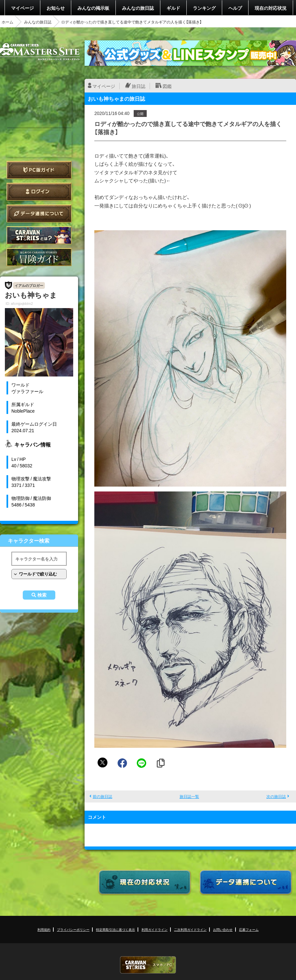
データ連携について (39, 213)
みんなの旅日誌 (138, 8)
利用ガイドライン (155, 929)
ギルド (173, 8)
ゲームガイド (39, 257)
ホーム (7, 22)
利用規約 (44, 929)
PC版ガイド (39, 170)
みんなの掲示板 (93, 8)
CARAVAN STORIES (148, 965)
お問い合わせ (223, 929)
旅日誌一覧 (189, 796)
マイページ (22, 8)
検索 (42, 595)
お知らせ (56, 8)
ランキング (204, 8)
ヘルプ (235, 8)
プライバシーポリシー (73, 929)
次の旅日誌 (276, 796)
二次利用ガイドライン (190, 929)
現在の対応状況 (271, 8)
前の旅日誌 (102, 796)
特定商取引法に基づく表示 (115, 929)
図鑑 (167, 86)
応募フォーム (249, 929)
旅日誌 (139, 86)
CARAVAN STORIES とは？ (39, 235)
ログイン (39, 192)
